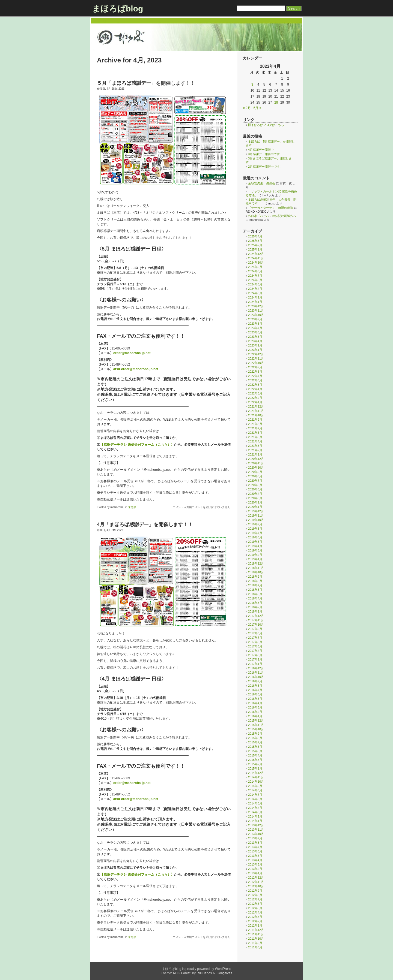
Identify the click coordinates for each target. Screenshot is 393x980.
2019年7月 (255, 533)
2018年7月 (255, 585)
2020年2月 (255, 502)
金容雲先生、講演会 (262, 183)
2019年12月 (256, 511)
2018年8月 (255, 581)
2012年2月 (255, 921)
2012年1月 (255, 925)
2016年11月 (256, 673)
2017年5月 (255, 646)
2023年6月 (255, 332)
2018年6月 (255, 590)
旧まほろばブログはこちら (266, 125)
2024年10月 (256, 263)
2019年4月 (255, 546)
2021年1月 (255, 454)
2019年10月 (256, 520)
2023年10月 (256, 315)
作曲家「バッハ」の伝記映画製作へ (272, 216)
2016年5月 (255, 699)
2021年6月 (255, 433)
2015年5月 (255, 751)
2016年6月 (255, 694)
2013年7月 (255, 847)
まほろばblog (117, 9)
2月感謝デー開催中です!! (265, 167)
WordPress (223, 969)
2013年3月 (255, 864)
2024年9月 (255, 267)
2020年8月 (255, 476)
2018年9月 (255, 577)
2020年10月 (256, 468)
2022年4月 (255, 389)
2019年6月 (255, 537)
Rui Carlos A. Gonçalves (214, 973)
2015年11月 (256, 725)
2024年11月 (256, 258)
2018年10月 (256, 572)
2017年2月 (255, 659)
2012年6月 (255, 904)
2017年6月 (255, 642)
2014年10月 (256, 782)
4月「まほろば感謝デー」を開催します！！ (145, 524)
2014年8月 (255, 790)
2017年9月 (255, 629)
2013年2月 (255, 869)
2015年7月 (255, 742)
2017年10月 (256, 625)
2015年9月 (255, 734)
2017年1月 (255, 664)
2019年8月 (255, 529)
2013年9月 (255, 838)
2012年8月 (255, 895)
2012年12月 (256, 878)
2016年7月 (255, 690)
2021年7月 (255, 428)
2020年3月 (255, 498)
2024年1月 (255, 302)
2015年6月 (255, 747)
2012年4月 (255, 912)
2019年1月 (255, 559)
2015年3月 (255, 760)
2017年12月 (256, 616)
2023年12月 (256, 306)
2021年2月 (255, 450)
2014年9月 (255, 786)
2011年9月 (255, 943)
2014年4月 (255, 808)
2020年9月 (255, 472)
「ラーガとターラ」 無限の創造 (271, 208)
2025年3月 (255, 241)
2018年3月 (255, 603)
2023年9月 (255, 319)
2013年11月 (256, 830)
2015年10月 (256, 729)
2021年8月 (255, 424)
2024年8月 (255, 271)
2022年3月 (255, 393)
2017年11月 (256, 620)
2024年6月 (255, 280)
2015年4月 (255, 755)
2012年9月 (255, 891)
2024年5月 (255, 284)
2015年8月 (255, 738)
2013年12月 (256, 825)
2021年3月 (255, 446)
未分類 (132, 507)
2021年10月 (256, 415)
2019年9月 (255, 524)
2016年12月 (256, 668)
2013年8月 (255, 843)
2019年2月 (255, 555)
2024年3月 (255, 293)
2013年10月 (256, 834)
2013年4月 (255, 860)
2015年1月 (255, 768)
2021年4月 (255, 441)
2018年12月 (256, 563)
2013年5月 (255, 856)
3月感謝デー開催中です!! (265, 154)
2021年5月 (255, 437)
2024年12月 (256, 254)
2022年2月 (255, 398)
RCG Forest (182, 973)
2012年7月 (255, 899)
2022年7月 (255, 376)
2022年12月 (256, 354)
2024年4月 (255, 289)
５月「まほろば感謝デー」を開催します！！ (146, 83)
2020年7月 (255, 481)
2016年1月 (255, 716)
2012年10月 (256, 886)
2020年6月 (255, 485)
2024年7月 (255, 276)
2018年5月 (255, 594)
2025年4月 (255, 236)
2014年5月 (255, 803)
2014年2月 (255, 816)
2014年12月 (256, 773)
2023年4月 (255, 341)
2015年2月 (255, 764)
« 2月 (247, 108)
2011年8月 (255, 947)
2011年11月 (256, 934)
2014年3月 (255, 812)
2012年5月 (255, 908)
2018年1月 (255, 611)
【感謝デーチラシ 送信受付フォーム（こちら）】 (137, 445)
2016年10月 (256, 677)
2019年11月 (256, 515)
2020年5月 (255, 489)
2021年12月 (256, 406)
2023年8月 (255, 324)
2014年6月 (255, 799)
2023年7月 (255, 328)
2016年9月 (255, 681)
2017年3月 (255, 655)
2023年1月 (255, 350)
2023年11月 (256, 310)
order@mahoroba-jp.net (132, 353)
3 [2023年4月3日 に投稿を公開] (252, 85)
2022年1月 (255, 402)
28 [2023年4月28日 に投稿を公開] (276, 102)
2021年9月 (255, 420)
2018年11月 (256, 568)
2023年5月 (255, 337)
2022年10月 (256, 363)
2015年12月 (256, 720)
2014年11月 (256, 777)
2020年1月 (255, 507)
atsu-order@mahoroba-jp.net (136, 369)
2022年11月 (256, 358)
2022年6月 (255, 380)
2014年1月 (255, 821)
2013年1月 (255, 873)
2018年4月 (255, 598)
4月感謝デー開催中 (261, 150)
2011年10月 (256, 939)
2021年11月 (256, 411)
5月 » (257, 108)
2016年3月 (255, 707)
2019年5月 (255, 542)
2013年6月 (255, 851)
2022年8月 (255, 372)
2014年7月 (255, 795)
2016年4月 (255, 703)
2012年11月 (256, 882)
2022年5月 (255, 385)
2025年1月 (255, 249)
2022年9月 (255, 367)
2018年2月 (255, 607)
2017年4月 (255, 651)
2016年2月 (255, 712)
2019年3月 (255, 550)
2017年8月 (255, 633)
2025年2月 (255, 245)
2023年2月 (255, 345)
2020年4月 (255, 494)
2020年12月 (256, 459)
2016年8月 (255, 686)
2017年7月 (255, 638)
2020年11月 (256, 463)
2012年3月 (255, 917)
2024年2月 (255, 297)
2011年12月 (256, 930)
